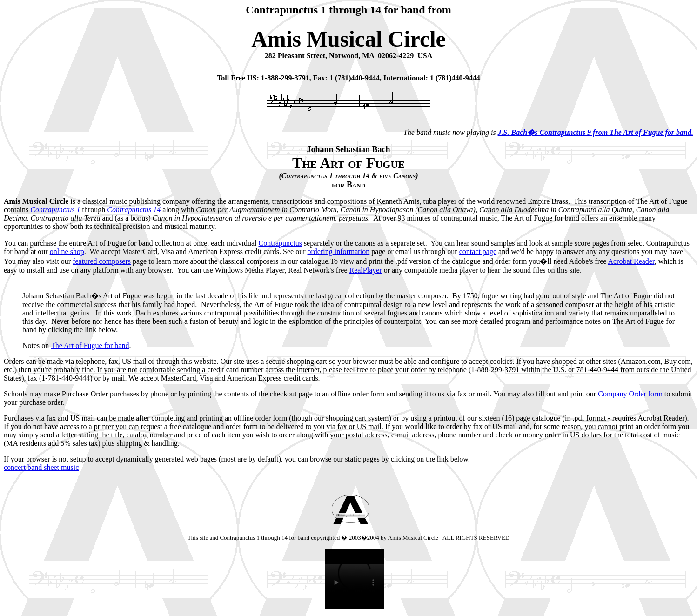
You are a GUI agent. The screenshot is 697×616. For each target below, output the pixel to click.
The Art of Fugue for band (90, 345)
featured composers (102, 261)
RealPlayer (365, 270)
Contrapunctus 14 (134, 210)
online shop (67, 251)
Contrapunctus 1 (55, 210)
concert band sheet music (41, 467)
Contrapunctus (280, 243)
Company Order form (630, 394)
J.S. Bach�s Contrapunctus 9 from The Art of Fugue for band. (596, 132)
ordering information (339, 251)
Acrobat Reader (631, 261)
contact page (478, 251)
